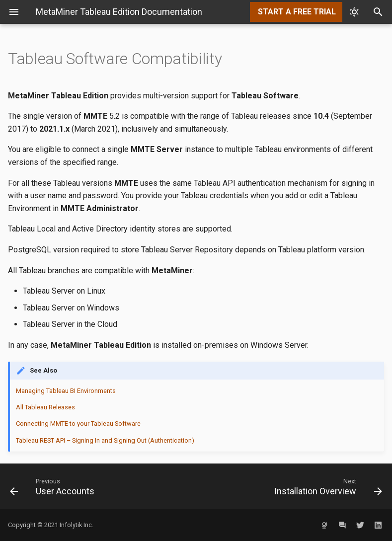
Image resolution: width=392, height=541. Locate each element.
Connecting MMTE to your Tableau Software (78, 424)
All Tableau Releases (45, 407)
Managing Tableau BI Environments (66, 391)
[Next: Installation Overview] (293, 486)
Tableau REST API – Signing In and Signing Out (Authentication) (105, 440)
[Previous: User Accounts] (99, 486)
